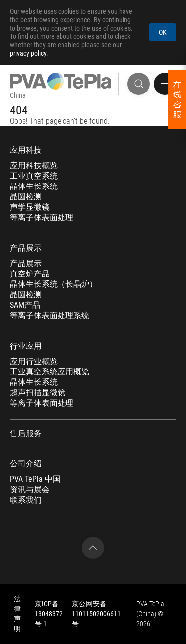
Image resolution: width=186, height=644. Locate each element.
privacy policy (28, 53)
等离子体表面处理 (42, 218)
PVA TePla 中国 (35, 479)
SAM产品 (25, 305)
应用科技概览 (34, 166)
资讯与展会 (30, 490)
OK (163, 32)
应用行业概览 (34, 362)
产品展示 (26, 248)
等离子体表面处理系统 (50, 316)
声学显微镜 (30, 207)
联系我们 (26, 500)
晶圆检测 (26, 197)
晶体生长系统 (34, 186)
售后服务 (26, 434)
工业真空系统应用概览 (50, 372)
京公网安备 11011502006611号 (96, 614)
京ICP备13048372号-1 (49, 614)
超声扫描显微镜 (38, 393)
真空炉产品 (30, 274)
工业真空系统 (34, 176)
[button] (165, 84)
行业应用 (26, 346)
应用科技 (26, 150)
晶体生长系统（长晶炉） (54, 284)
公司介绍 (26, 464)
